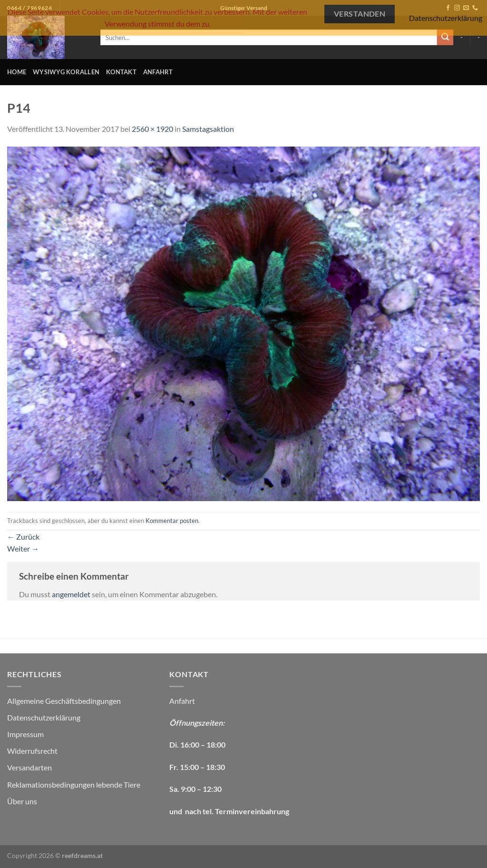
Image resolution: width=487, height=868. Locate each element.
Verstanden (360, 14)
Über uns (22, 801)
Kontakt (121, 72)
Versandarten (29, 767)
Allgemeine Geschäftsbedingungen (64, 701)
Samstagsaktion (208, 129)
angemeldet (71, 594)
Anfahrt (158, 72)
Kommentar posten (172, 521)
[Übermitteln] (445, 38)
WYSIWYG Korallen (66, 72)
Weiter (23, 548)
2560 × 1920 (152, 129)
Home (17, 72)
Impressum (25, 734)
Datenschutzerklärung (44, 717)
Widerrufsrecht (32, 751)
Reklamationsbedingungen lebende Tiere (74, 784)
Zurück (23, 537)
